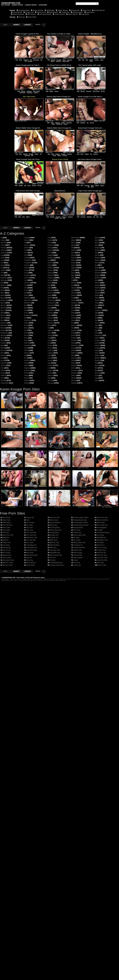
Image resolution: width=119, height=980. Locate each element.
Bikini (2, 313)
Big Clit (3, 303)
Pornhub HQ (59, 448)
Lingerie (50, 370)
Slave (97, 245)
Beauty (91, 60)
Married (50, 380)
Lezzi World (12, 428)
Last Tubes (36, 448)
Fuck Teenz (77, 530)
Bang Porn (83, 428)
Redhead (74, 353)
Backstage (4, 280)
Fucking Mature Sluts (80, 520)
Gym (49, 285)
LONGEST (27, 25)
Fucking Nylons (78, 528)
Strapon (97, 275)
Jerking (50, 335)
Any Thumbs (59, 487)
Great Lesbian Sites (80, 535)
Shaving (74, 380)
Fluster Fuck (12, 448)
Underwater (98, 335)
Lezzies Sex (77, 565)
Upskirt (97, 343)
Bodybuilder (4, 333)
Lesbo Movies (78, 555)
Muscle (73, 263)
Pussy (29, 185)
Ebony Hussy (54, 520)
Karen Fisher (32, 17)
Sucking (30, 61)
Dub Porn (107, 428)
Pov (72, 328)
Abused (3, 240)
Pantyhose (30, 93)
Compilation (28, 263)
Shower (97, 238)
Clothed (27, 248)
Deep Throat (66, 61)
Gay (49, 260)
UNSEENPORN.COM (9, 578)
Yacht (97, 375)
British (3, 348)
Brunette (59, 60)
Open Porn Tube (102, 558)
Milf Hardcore (32, 14)
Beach (3, 293)
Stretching (98, 278)
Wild (96, 370)
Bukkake (3, 355)
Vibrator (97, 345)
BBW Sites (53, 548)
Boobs (3, 338)
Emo (26, 330)
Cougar (97, 60)
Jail (49, 328)
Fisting (26, 375)
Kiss (49, 343)
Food (49, 238)
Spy (96, 265)
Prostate (74, 338)
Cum (26, 280)
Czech (26, 290)
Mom (92, 187)
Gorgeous (51, 278)
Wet (96, 363)
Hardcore (26, 60)
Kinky (49, 340)
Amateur (3, 248)
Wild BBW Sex (101, 538)
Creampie (27, 275)
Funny (50, 253)
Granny (57, 91)
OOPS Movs (59, 408)
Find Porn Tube (102, 555)
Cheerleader (5, 383)
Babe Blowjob (54, 12)
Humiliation (51, 310)
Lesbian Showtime (79, 548)
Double (26, 323)
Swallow (97, 288)
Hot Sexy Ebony (55, 528)
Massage (51, 383)
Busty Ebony (90, 12)
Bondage (3, 335)
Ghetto (50, 265)
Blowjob (53, 60)
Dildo (26, 308)
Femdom (27, 360)
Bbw (2, 288)
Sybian (97, 295)
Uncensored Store (59, 467)
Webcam (98, 358)
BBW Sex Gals (54, 543)
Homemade (51, 300)
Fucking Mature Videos (81, 523)
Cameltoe (4, 363)
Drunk (26, 325)
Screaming (75, 370)
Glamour (50, 270)
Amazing (3, 250)
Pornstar (65, 155)
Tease (97, 303)
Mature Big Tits (73, 14)
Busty (21, 60)
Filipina (26, 365)
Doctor (26, 313)
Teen (96, 305)
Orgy (73, 290)
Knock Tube (107, 408)
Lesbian (21, 185)
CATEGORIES (43, 5)
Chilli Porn (36, 428)
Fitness (26, 378)
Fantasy (27, 353)
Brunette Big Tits (99, 10)
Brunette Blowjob (24, 10)
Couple (57, 218)
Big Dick (3, 308)
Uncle (97, 333)
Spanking (98, 260)
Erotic (26, 333)
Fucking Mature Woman (81, 525)
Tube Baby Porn (31, 545)
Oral (73, 285)
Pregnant (74, 330)
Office (73, 278)
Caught (3, 373)
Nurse (73, 273)
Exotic (26, 340)
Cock (91, 61)
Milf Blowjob (51, 10)
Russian (74, 365)
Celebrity (3, 375)
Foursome (51, 245)
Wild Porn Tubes (83, 467)
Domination (28, 320)
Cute (26, 288)
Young (102, 60)
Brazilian (3, 343)
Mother (73, 260)
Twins (97, 328)
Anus (2, 260)
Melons (74, 243)
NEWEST (16, 25)
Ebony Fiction (31, 565)
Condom (27, 265)
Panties (74, 300)
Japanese (51, 330)
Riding (28, 217)
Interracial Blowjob (45, 14)
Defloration (28, 303)
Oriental (74, 293)
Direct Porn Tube (59, 428)
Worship (97, 373)
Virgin (97, 350)
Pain (73, 298)
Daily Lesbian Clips (56, 555)
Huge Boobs (85, 14)
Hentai (50, 295)
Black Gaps (30, 553)
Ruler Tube (100, 563)
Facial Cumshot (60, 14)
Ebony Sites (54, 525)
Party (73, 305)
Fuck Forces (83, 448)
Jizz (49, 338)
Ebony (26, 328)
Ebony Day (30, 560)
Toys (96, 320)
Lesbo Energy (78, 553)
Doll (25, 318)
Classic (26, 240)
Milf (32, 155)
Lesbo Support (78, 558)
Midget (73, 245)
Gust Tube (107, 487)
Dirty (26, 310)
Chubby (27, 238)
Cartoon (3, 365)
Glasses (50, 273)
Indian (50, 315)
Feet (26, 358)
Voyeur (97, 353)
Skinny (97, 243)
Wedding (98, 360)
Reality (73, 350)
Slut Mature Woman (103, 533)
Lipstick (50, 373)
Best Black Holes (32, 550)
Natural (74, 265)
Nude (73, 270)
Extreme (27, 343)
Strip (96, 280)
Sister (97, 240)
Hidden (50, 298)
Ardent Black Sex (32, 548)
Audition (3, 270)
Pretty (73, 333)
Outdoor (74, 295)
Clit (25, 243)
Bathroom (4, 285)
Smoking (98, 250)
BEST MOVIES (6, 5)
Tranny (97, 323)
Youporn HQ (12, 487)
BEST (5, 25)
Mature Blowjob (63, 10)
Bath (2, 283)
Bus (2, 358)
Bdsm (2, 290)
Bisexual (3, 315)
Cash (2, 368)
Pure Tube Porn (59, 506)
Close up (64, 217)
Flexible (27, 383)
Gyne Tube (12, 506)
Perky (73, 310)
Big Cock (3, 305)
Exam (26, 338)
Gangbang (51, 258)
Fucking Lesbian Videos (81, 518)
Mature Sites (101, 523)
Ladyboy (50, 353)
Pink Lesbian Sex (102, 525)
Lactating (51, 350)
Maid (49, 378)
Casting (3, 370)
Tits (31, 60)
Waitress (97, 355)
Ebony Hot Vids (55, 518)
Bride (2, 345)
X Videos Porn (101, 550)
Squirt (97, 268)
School (73, 368)
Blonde (3, 328)
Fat (61, 218)
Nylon (73, 275)
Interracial (27, 155)
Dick (23, 217)
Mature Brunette (38, 10)
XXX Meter (100, 543)
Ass (94, 217)
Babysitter (4, 278)
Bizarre (3, 318)
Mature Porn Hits (102, 518)
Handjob (50, 290)
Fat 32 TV (53, 558)
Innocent (50, 318)
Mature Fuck (87, 10)
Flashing (27, 380)
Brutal (2, 353)
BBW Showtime (55, 545)
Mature (53, 61)
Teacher (97, 300)
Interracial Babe (78, 12)
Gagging (50, 255)
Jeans (50, 333)
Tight (96, 313)
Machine (50, 375)
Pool (73, 323)
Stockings (58, 61)
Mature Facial (41, 12)
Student (97, 283)
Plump (73, 320)
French (50, 248)
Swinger (97, 293)
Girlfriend (51, 268)
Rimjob (73, 363)
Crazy (26, 273)
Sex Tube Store (83, 408)
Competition (28, 260)
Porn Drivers (107, 448)
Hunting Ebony (54, 533)
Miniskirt (74, 250)
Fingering (27, 368)
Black (53, 124)
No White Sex (54, 538)
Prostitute (74, 340)
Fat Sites (53, 560)
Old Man (74, 283)
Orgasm (74, 288)
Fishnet (26, 373)
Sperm (97, 263)
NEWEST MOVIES (18, 5)
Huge (49, 308)
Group (50, 283)
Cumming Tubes (55, 550)
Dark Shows (12, 408)
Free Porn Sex (101, 553)
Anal (83, 60)
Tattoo (97, 298)
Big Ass (34, 185)
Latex (49, 355)
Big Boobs (4, 300)
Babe (20, 154)
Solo (96, 253)
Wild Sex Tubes (107, 467)
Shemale (74, 383)
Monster (74, 258)
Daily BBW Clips (55, 553)
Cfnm (2, 378)
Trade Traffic (20, 578)
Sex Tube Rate (107, 506)
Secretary (74, 373)
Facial (54, 155)
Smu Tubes (30, 543)
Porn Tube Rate (36, 506)
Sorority (97, 255)
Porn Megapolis (102, 528)
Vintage (97, 348)
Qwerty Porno (12, 467)
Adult (36, 487)
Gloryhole (51, 275)
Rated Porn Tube (83, 506)
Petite (73, 313)
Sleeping (98, 248)
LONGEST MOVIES (31, 5)
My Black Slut (54, 535)
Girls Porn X (101, 545)
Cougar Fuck (30, 12)
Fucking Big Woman (56, 563)
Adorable (3, 243)
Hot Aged (76, 538)
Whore (97, 365)
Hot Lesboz (77, 540)
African (3, 245)
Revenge (74, 358)
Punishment (75, 345)
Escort (26, 335)
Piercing (74, 315)
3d (1, 238)
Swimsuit (98, 290)
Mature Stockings (19, 14)
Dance (26, 295)
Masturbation (75, 238)
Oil (72, 280)
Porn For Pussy (102, 548)
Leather (50, 360)
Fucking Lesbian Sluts (57, 565)
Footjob (50, 240)
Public (73, 343)
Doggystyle (36, 60)
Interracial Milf (18, 12)
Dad (25, 293)
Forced (50, 243)
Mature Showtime (102, 520)
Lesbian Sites (78, 550)
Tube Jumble (36, 467)
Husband (51, 313)
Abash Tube (36, 408)
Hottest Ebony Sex (56, 530)
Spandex (98, 258)
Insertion (50, 320)
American (4, 253)
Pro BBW (100, 530)
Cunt (26, 285)
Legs (49, 363)
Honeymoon (52, 303)
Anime (3, 258)
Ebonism (29, 558)
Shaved (74, 378)
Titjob (96, 315)
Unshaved (98, 340)
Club (26, 250)
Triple (97, 325)
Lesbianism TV (78, 545)
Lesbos (76, 560)
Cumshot (70, 60)
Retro (73, 355)
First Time (27, 370)
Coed (26, 255)
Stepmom (98, 270)
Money (73, 255)
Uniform (97, 338)
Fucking (36, 93)
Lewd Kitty (77, 563)
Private (73, 335)
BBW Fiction (54, 540)
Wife (87, 60)
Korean (50, 348)
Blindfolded (4, 325)
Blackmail (4, 323)
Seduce (74, 375)
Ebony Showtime (55, 523)
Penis (73, 308)
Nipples (74, 268)
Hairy (49, 288)
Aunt (2, 273)
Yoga (96, 378)
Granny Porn (77, 533)
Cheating (3, 380)
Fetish (26, 363)
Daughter (27, 298)
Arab (2, 263)
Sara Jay (22, 17)
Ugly (96, 330)
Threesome (98, 310)
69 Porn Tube (102, 565)
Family (26, 350)
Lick (49, 368)
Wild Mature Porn (102, 540)
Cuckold (27, 278)
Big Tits (103, 91)
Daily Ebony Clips (32, 555)
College (27, 258)
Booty (2, 340)
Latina (50, 358)
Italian (50, 325)
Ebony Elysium (31, 563)
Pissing (74, 318)
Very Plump (100, 535)
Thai (96, 308)
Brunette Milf (75, 10)
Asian (2, 265)
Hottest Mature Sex (79, 543)
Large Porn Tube (102, 560)
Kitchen (50, 345)
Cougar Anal (65, 12)
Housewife (51, 305)
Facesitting (28, 345)
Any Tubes (83, 487)
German (50, 263)
